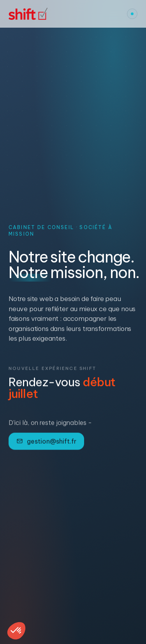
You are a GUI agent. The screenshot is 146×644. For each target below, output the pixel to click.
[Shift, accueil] (28, 14)
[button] (16, 631)
